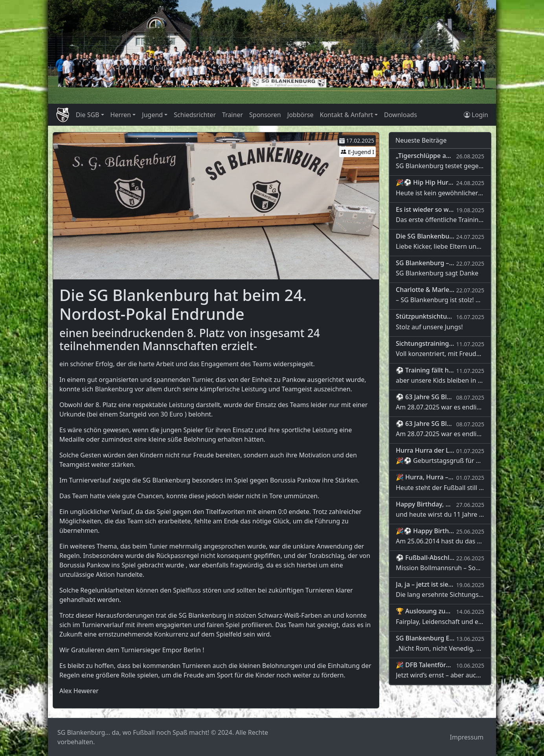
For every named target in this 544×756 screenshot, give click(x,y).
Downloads (401, 115)
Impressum (467, 737)
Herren (121, 115)
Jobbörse (300, 115)
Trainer (232, 115)
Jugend (152, 115)
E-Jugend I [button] (357, 152)
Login (476, 115)
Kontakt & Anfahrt (346, 115)
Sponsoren (265, 115)
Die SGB (88, 115)
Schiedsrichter (195, 115)
